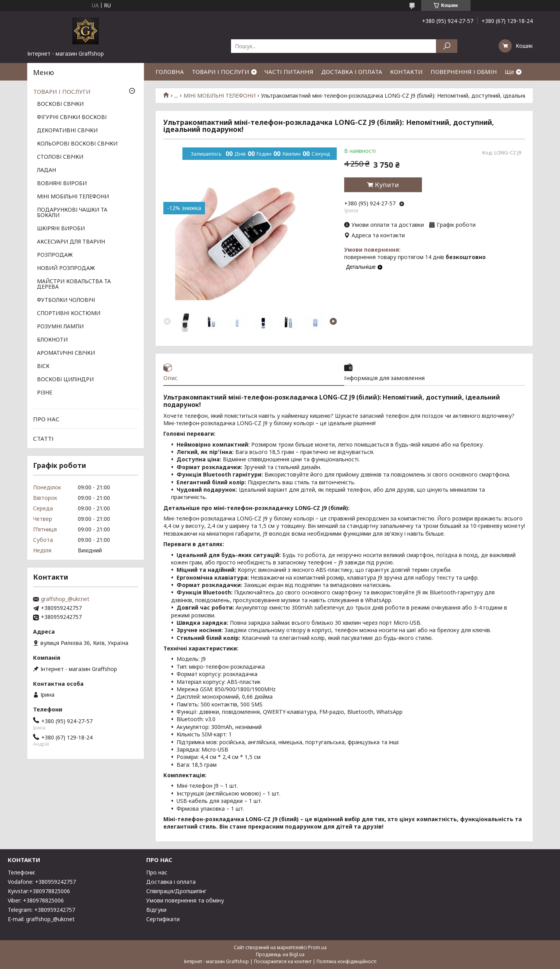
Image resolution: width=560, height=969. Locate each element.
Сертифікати (163, 919)
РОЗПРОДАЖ (55, 255)
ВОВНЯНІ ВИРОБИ (62, 184)
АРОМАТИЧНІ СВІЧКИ (66, 353)
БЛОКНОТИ (52, 340)
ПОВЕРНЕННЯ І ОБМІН (464, 72)
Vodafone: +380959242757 (42, 882)
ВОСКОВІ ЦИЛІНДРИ (65, 380)
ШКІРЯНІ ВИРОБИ (61, 229)
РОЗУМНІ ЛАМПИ (60, 327)
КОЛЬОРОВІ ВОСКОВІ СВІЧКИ (77, 144)
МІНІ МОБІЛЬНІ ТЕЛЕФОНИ (220, 96)
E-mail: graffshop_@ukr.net (41, 919)
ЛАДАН (46, 170)
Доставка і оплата (171, 882)
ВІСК (43, 366)
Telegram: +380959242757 (41, 910)
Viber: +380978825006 (36, 900)
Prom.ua (317, 947)
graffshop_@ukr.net (65, 599)
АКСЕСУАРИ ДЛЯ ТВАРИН (71, 242)
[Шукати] (447, 46)
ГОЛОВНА (170, 72)
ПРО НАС (46, 419)
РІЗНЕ (45, 393)
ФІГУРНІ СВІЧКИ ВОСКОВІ (72, 117)
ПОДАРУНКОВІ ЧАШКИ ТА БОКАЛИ (72, 213)
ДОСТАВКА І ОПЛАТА (352, 72)
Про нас (157, 872)
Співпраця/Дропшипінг (176, 891)
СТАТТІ (43, 438)
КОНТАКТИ (406, 72)
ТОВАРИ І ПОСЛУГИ (220, 72)
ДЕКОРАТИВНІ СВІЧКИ (67, 131)
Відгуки (156, 910)
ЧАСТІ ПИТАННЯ (289, 72)
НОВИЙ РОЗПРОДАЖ (66, 268)
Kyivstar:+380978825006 (39, 891)
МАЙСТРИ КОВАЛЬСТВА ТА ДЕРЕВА (74, 284)
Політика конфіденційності (346, 961)
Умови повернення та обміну (185, 900)
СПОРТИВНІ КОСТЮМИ (69, 314)
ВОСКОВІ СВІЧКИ (60, 104)
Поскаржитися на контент (283, 961)
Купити (387, 185)
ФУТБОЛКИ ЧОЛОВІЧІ (66, 300)
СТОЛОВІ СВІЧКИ (60, 157)
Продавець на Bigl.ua (280, 954)
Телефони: (22, 872)
